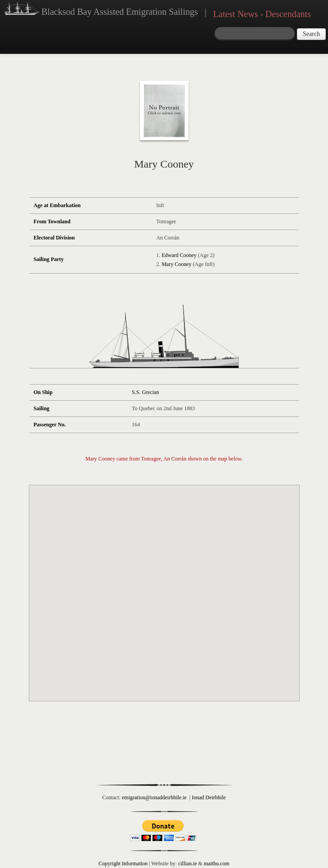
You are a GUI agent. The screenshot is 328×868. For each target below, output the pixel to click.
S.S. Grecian (145, 392)
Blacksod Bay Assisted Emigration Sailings (101, 9)
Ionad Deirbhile (209, 797)
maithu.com (217, 864)
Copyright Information (123, 864)
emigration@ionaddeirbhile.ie (154, 797)
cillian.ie (188, 864)
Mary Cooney (176, 264)
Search (311, 34)
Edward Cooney (179, 255)
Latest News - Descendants (262, 14)
